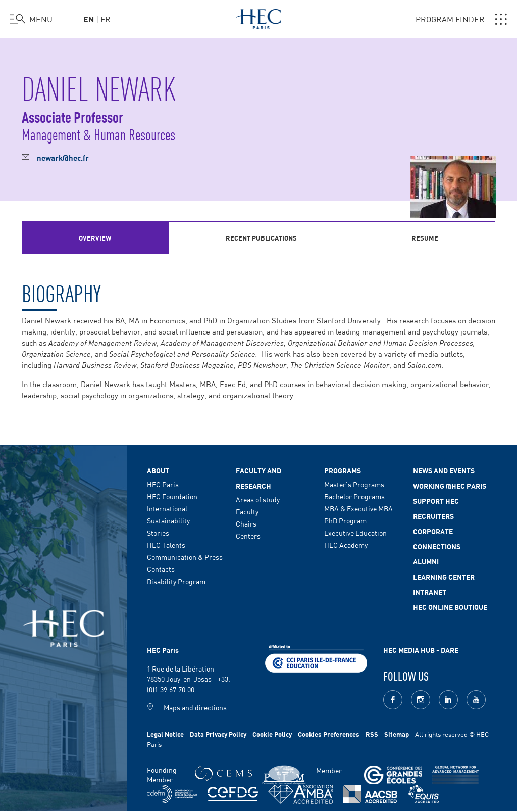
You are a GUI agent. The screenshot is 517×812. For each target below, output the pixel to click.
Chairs (246, 523)
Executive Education (355, 533)
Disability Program (176, 581)
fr (106, 19)
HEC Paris (163, 484)
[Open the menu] (31, 19)
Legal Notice (165, 734)
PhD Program (345, 520)
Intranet (430, 592)
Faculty (247, 511)
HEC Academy (346, 545)
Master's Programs (354, 484)
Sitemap (397, 734)
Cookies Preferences (329, 734)
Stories (158, 533)
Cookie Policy (272, 734)
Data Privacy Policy (218, 734)
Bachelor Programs (354, 496)
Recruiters (433, 516)
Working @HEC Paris (450, 486)
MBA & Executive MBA (358, 508)
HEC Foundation (172, 496)
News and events (444, 470)
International (167, 508)
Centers (248, 536)
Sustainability (168, 520)
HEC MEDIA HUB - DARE (421, 650)
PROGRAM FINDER (461, 19)
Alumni (426, 561)
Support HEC (436, 501)
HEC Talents (166, 545)
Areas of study (258, 499)
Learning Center (444, 577)
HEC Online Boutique (450, 607)
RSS (372, 734)
